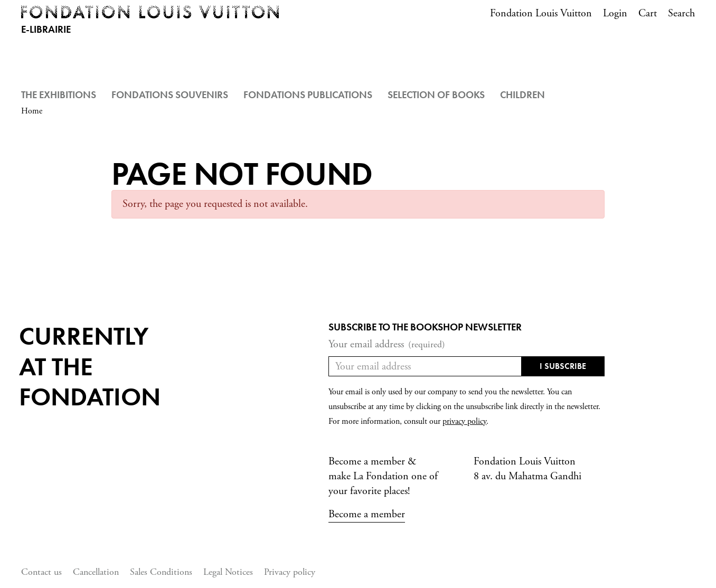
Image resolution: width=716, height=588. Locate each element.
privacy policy (464, 421)
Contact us (41, 572)
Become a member (367, 514)
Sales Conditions (161, 572)
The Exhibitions (59, 95)
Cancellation (96, 572)
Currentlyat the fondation (90, 366)
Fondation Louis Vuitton (541, 13)
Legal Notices (228, 572)
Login (615, 13)
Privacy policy (290, 572)
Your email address (387, 345)
